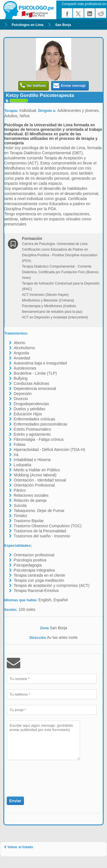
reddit (101, 13)
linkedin (90, 13)
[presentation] (40, 775)
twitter (78, 13)
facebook (67, 13)
